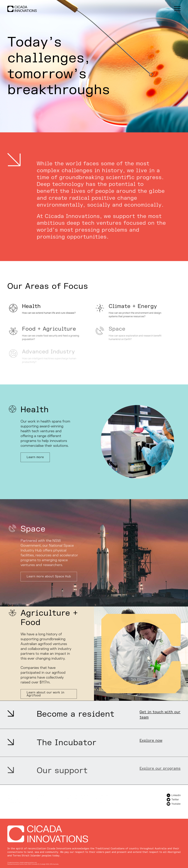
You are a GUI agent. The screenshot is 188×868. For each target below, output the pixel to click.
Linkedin (174, 795)
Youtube (174, 804)
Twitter (173, 800)
